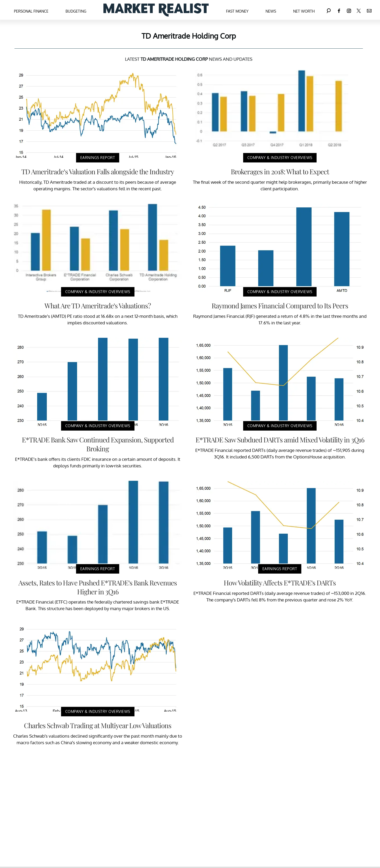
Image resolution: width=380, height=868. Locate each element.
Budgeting (76, 11)
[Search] (329, 10)
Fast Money (237, 11)
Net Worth (304, 11)
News (271, 11)
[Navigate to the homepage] (156, 10)
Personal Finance (31, 11)
